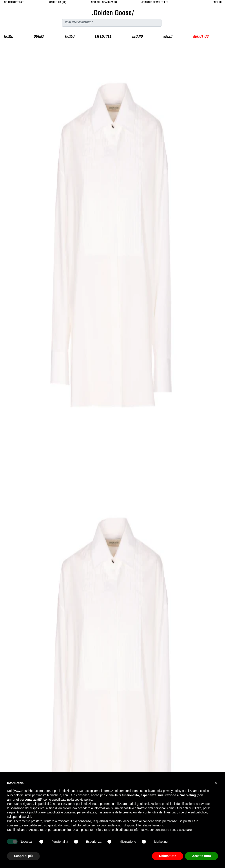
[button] (216, 783)
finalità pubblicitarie (33, 812)
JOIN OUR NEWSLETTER (155, 2)
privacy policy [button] (172, 791)
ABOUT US (201, 37)
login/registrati (14, 2)
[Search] (112, 23)
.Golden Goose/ (112, 14)
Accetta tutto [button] (201, 856)
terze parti (75, 804)
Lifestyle (103, 37)
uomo (70, 37)
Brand (137, 37)
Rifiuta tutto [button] (168, 856)
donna (39, 37)
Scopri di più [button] (23, 856)
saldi (168, 37)
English (218, 2)
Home (8, 37)
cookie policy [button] (83, 800)
